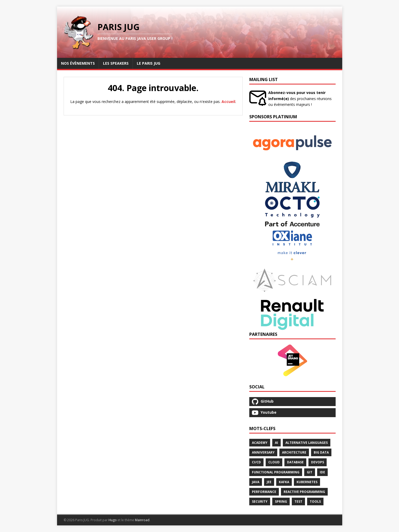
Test (298, 502)
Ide (322, 472)
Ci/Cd (256, 462)
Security (260, 502)
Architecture (294, 452)
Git (310, 472)
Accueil (228, 102)
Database (295, 462)
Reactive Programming (304, 492)
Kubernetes (307, 482)
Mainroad (142, 520)
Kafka (284, 482)
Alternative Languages (307, 443)
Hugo (113, 520)
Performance (264, 492)
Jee (269, 482)
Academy (260, 443)
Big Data (321, 452)
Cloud (274, 462)
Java (256, 482)
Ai (276, 443)
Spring (281, 502)
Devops (318, 462)
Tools (315, 502)
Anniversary (263, 452)
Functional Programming (276, 472)
